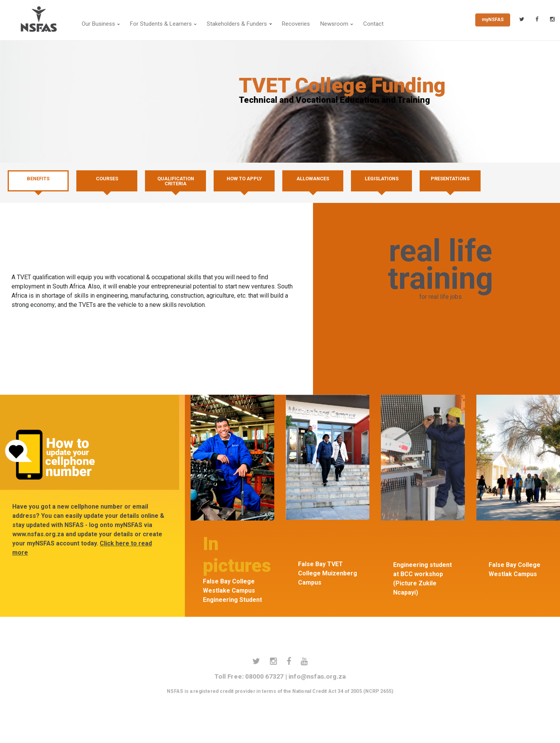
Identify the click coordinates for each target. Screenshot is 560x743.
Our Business (98, 24)
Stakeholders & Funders (237, 24)
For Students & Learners (161, 24)
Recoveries (296, 24)
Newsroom (334, 24)
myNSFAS (493, 20)
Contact (373, 24)
